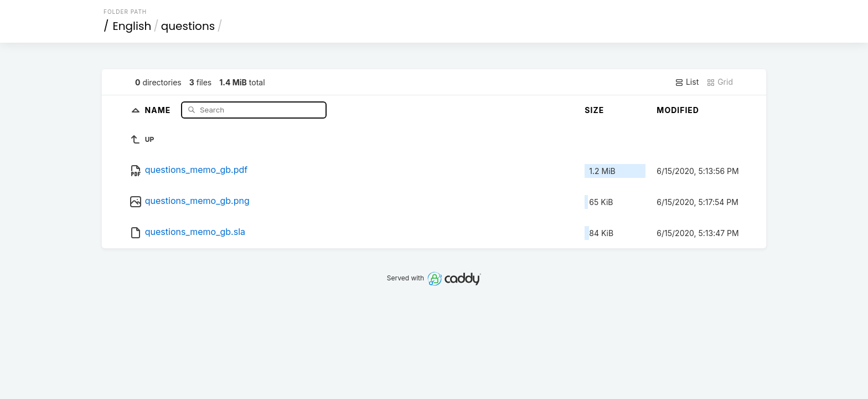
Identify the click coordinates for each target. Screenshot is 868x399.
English (132, 26)
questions (188, 26)
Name (159, 109)
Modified (678, 110)
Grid (720, 82)
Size (594, 110)
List (687, 82)
